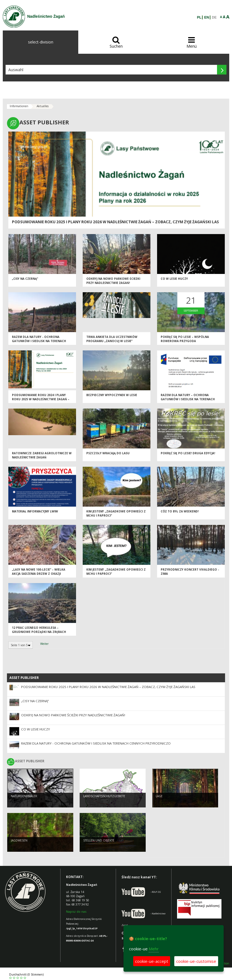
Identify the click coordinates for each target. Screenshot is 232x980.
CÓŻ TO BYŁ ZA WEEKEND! (180, 513)
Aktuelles (43, 106)
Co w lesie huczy (174, 280)
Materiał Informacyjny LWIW (35, 513)
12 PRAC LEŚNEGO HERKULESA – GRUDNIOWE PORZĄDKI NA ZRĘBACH (39, 631)
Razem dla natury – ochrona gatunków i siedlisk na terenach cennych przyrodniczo (188, 401)
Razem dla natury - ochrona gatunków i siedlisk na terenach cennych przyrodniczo (39, 343)
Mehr (154, 949)
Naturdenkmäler (24, 797)
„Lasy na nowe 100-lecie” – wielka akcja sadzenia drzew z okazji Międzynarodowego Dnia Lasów (39, 575)
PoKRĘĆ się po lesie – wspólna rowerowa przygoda (185, 341)
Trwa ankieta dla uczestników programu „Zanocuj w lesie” (112, 341)
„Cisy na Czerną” (25, 280)
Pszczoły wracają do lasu (108, 455)
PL (199, 17)
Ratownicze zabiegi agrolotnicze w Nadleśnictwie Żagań (42, 457)
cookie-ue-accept (152, 961)
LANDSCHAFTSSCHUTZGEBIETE (104, 797)
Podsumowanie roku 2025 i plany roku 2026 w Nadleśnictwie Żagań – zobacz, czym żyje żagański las (115, 222)
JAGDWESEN (19, 841)
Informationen (19, 106)
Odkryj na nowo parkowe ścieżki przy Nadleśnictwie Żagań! (113, 282)
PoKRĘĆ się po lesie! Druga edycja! (188, 455)
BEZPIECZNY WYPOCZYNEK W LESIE (112, 397)
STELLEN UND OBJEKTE (99, 841)
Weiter (44, 644)
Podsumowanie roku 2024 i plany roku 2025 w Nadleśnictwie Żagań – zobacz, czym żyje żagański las (41, 401)
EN (207, 17)
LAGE (159, 797)
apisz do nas (77, 911)
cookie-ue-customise (196, 961)
